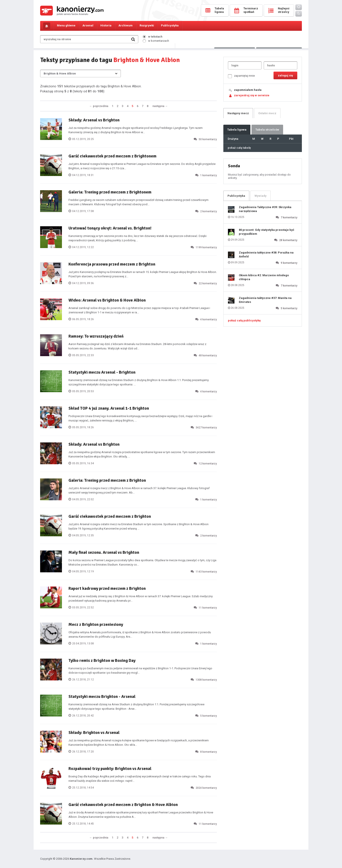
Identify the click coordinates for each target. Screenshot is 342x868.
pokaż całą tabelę (239, 148)
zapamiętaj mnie (241, 76)
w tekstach (152, 37)
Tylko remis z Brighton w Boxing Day (102, 661)
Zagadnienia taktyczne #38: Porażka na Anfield (266, 255)
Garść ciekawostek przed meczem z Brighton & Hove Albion (123, 805)
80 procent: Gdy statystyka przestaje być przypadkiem (267, 232)
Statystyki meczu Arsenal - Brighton (102, 372)
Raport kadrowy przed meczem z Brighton (107, 588)
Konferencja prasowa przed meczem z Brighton (112, 264)
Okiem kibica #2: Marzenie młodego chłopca (264, 277)
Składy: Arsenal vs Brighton (94, 120)
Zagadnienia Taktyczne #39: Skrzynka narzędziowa (265, 209)
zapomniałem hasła (248, 90)
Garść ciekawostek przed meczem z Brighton (110, 516)
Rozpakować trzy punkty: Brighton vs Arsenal (110, 769)
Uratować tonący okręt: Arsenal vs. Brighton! (110, 228)
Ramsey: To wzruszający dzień (96, 336)
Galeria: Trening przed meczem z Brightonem (110, 192)
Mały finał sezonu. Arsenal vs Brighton (104, 552)
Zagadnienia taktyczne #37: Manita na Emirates (265, 300)
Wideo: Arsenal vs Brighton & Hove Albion (107, 300)
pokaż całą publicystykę (244, 320)
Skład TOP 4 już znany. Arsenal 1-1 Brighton (109, 408)
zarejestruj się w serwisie (252, 95)
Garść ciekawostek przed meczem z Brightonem (112, 156)
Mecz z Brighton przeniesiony (96, 625)
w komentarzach (156, 41)
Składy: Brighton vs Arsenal (94, 733)
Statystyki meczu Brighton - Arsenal (102, 697)
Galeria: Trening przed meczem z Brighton (107, 480)
